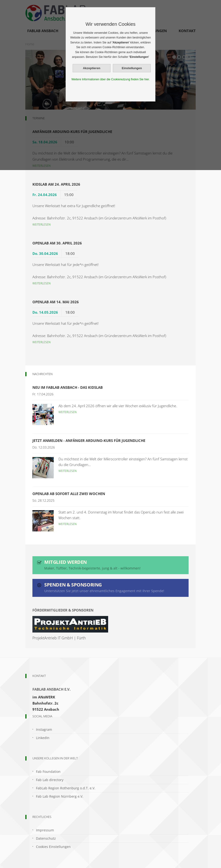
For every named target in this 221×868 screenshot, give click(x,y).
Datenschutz (46, 838)
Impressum (45, 830)
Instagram (44, 729)
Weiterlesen (42, 224)
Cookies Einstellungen (53, 847)
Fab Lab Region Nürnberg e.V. (60, 796)
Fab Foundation (48, 772)
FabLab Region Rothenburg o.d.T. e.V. (66, 788)
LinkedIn (43, 738)
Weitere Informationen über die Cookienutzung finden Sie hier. (111, 79)
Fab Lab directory (50, 780)
